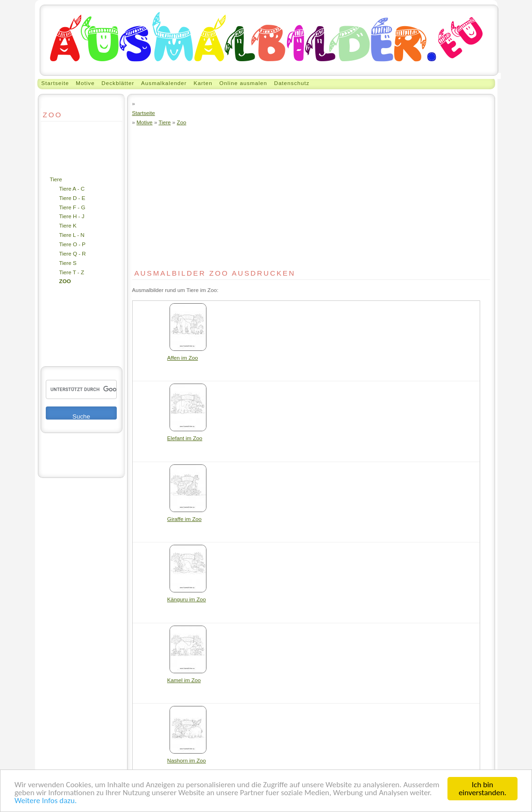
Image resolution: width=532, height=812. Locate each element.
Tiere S (68, 263)
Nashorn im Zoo (187, 757)
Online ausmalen (243, 83)
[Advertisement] (69, 148)
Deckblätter (118, 83)
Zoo (65, 281)
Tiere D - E (72, 198)
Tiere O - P (73, 244)
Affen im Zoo (187, 354)
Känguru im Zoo (187, 596)
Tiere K (68, 225)
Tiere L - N (72, 235)
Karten (203, 83)
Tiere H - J (72, 216)
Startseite (55, 83)
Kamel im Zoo (187, 677)
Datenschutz (292, 83)
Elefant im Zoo (187, 435)
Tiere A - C (72, 189)
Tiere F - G (72, 207)
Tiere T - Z (72, 272)
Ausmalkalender (164, 83)
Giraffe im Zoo (187, 516)
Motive (85, 83)
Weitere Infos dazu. (46, 801)
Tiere (56, 179)
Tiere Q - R (73, 253)
